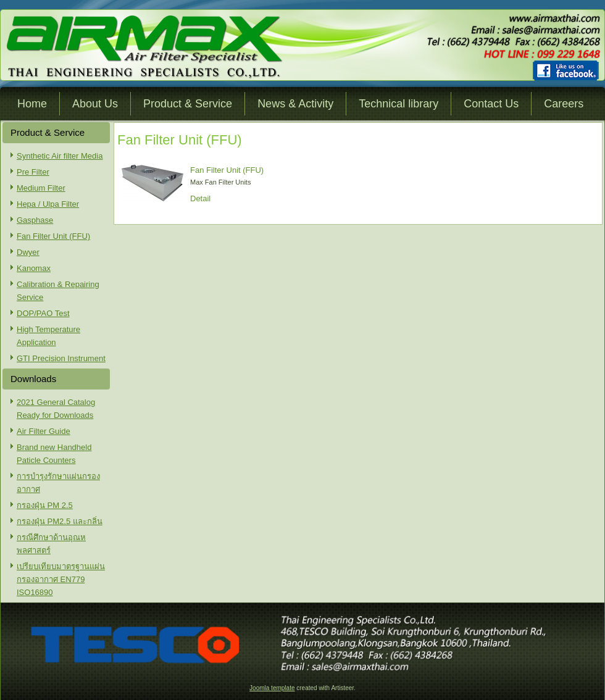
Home (32, 104)
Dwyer (28, 252)
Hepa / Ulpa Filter (48, 204)
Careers (564, 104)
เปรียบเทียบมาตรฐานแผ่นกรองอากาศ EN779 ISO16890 (61, 579)
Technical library (398, 104)
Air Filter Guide (44, 431)
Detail (200, 198)
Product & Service (188, 104)
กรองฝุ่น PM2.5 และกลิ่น (60, 521)
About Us (95, 104)
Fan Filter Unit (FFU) (53, 236)
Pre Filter (33, 172)
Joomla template (272, 688)
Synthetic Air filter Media (60, 156)
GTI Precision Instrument (61, 358)
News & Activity (295, 104)
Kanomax (34, 268)
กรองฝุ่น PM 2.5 (45, 505)
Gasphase (35, 220)
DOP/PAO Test (43, 313)
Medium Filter (41, 188)
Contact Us (491, 104)
